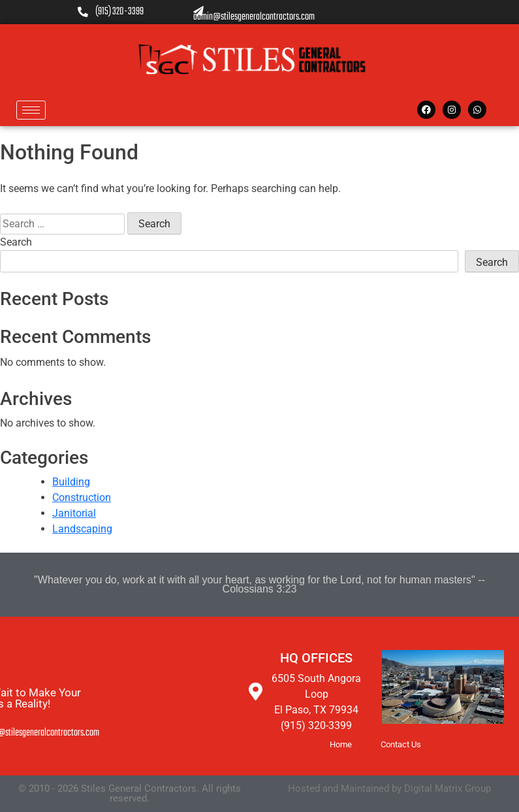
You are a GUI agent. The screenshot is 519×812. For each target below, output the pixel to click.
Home (341, 744)
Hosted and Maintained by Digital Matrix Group (389, 788)
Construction (82, 497)
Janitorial (74, 513)
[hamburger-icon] (31, 110)
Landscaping (82, 529)
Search (16, 242)
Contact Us (401, 744)
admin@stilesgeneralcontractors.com (254, 12)
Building (71, 482)
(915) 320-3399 (111, 12)
